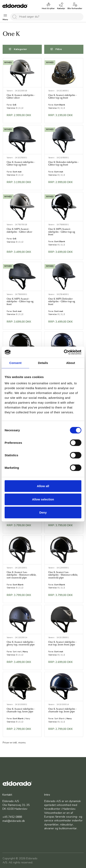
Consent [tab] (15, 363)
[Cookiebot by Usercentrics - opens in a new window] (64, 352)
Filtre (59, 49)
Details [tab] (43, 363)
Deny (43, 512)
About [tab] (71, 363)
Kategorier (21, 49)
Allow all (43, 486)
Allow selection (43, 499)
